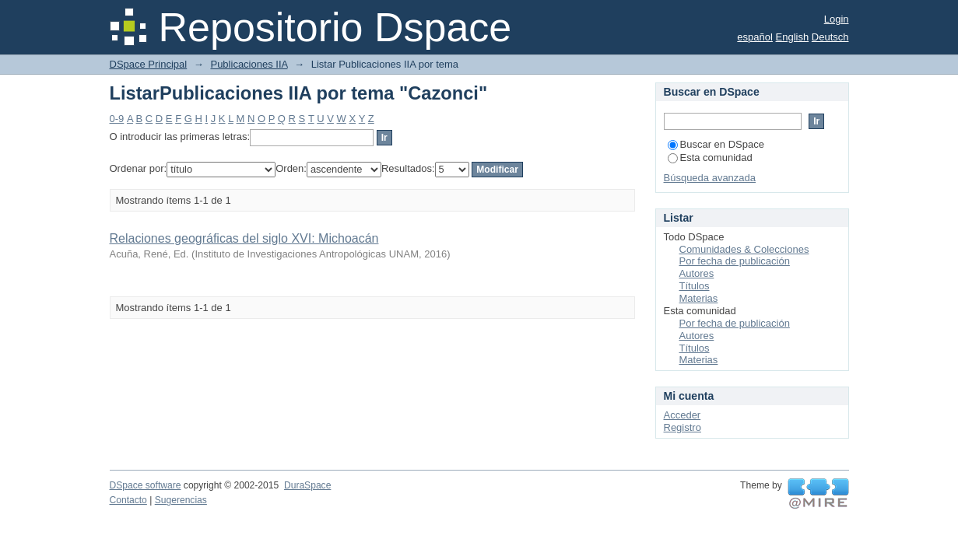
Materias (699, 298)
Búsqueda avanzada (710, 178)
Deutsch (830, 37)
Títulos (695, 286)
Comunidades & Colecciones (744, 249)
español (755, 37)
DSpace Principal (149, 64)
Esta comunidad (710, 157)
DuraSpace (307, 485)
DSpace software (146, 485)
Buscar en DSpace (716, 144)
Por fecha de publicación (735, 261)
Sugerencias (181, 500)
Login (837, 19)
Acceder (683, 415)
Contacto (128, 500)
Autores (697, 273)
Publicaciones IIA (249, 64)
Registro (683, 427)
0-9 (117, 119)
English (793, 37)
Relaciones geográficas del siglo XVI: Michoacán (244, 238)
